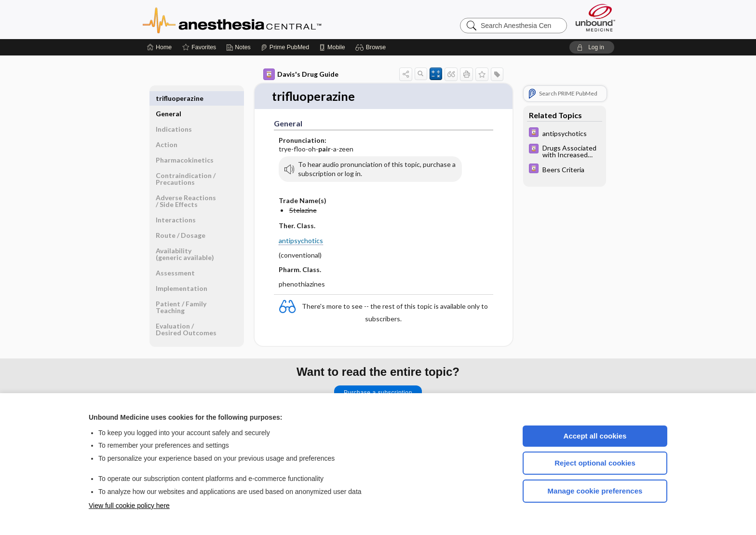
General (169, 98)
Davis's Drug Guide (301, 74)
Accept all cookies (595, 436)
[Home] (159, 47)
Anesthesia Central (262, 19)
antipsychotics (301, 240)
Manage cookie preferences (595, 491)
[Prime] (285, 47)
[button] (372, 47)
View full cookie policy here (129, 506)
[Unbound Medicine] (595, 18)
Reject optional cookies (595, 463)
